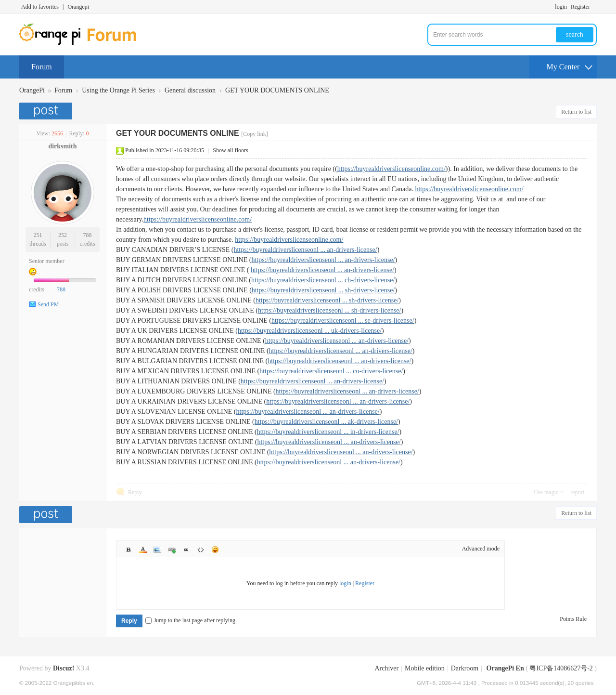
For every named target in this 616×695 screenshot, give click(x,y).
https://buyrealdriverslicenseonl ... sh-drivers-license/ (323, 290)
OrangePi (32, 90)
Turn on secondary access (594, 7)
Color (143, 550)
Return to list (576, 112)
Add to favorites (40, 7)
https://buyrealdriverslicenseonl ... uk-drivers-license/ (310, 331)
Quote (186, 550)
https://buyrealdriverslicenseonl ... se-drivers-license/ (343, 321)
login (561, 7)
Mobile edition (425, 668)
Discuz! (64, 668)
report (577, 492)
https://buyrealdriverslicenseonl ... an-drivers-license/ (305, 250)
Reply (135, 492)
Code (201, 550)
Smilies (215, 550)
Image (157, 550)
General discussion (190, 90)
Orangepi (78, 7)
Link (172, 550)
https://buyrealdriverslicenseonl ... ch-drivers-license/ (323, 280)
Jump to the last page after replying (190, 620)
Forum (42, 67)
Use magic (546, 492)
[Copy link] (255, 134)
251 (38, 235)
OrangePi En (505, 668)
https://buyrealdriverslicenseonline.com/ (391, 169)
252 (63, 235)
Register (580, 7)
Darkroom (465, 668)
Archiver (386, 668)
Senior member (47, 261)
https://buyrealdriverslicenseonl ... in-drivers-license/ (328, 432)
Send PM (48, 304)
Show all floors (230, 150)
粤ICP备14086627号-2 (561, 668)
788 (88, 235)
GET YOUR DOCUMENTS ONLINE (277, 90)
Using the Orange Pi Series (118, 90)
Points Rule (573, 619)
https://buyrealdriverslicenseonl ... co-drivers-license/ (331, 371)
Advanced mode (481, 549)
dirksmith (62, 146)
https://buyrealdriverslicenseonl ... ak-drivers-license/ (326, 422)
